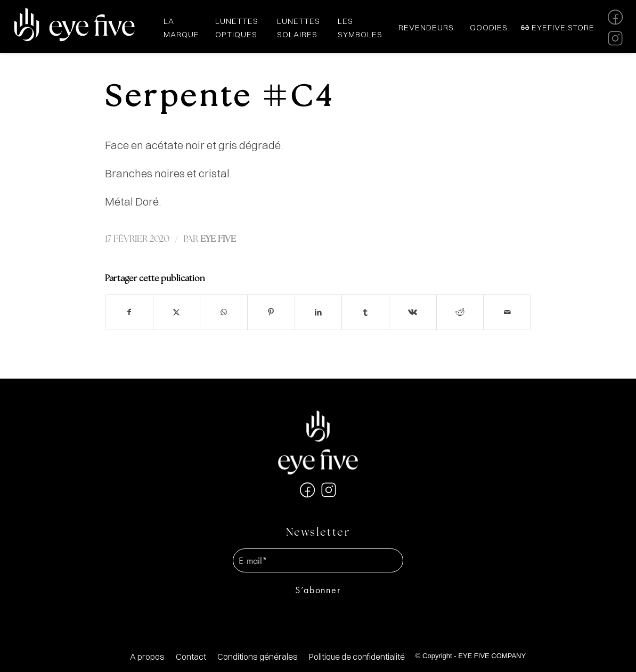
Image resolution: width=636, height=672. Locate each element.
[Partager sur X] (177, 312)
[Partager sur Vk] (413, 312)
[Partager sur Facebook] (129, 312)
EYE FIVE (218, 239)
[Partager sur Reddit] (460, 312)
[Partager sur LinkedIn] (319, 312)
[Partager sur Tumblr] (365, 312)
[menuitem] (147, 657)
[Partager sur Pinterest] (271, 312)
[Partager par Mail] (507, 312)
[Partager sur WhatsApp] (224, 312)
